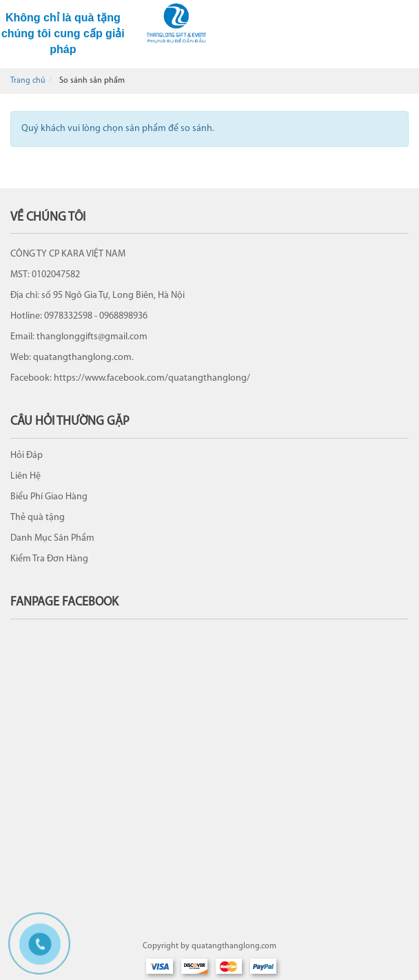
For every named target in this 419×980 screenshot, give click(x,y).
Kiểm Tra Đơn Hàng (49, 559)
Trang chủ (28, 81)
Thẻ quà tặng (38, 518)
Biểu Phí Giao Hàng (49, 497)
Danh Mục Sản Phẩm (52, 538)
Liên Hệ (25, 476)
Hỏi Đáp (27, 456)
